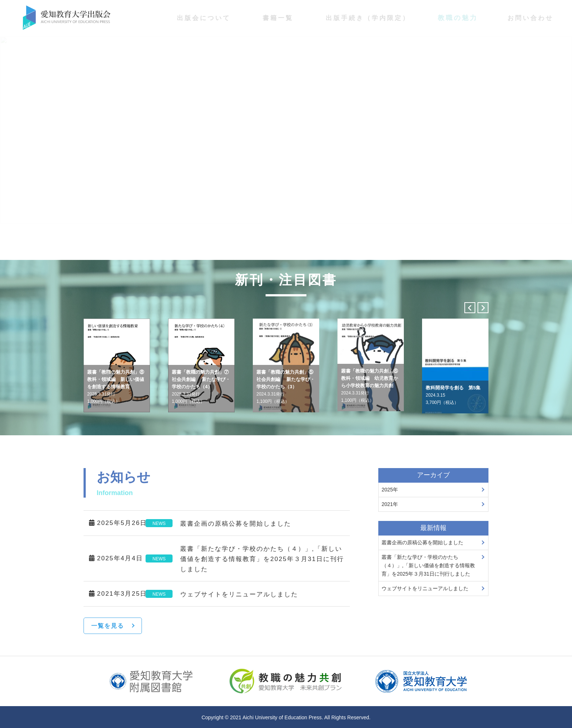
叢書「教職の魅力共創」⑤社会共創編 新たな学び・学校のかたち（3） (286, 387)
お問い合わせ (530, 18)
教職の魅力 (458, 18)
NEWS (159, 523)
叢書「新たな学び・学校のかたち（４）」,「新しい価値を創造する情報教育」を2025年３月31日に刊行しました (262, 559)
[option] (117, 365)
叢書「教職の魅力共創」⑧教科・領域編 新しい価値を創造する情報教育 (116, 387)
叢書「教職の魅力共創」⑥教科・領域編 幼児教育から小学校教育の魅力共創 (370, 386)
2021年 (390, 504)
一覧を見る (108, 626)
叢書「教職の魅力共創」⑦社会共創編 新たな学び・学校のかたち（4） (201, 387)
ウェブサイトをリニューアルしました (239, 594)
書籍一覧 (278, 18)
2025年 (390, 490)
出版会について (204, 18)
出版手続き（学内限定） (368, 18)
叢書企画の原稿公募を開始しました (236, 524)
